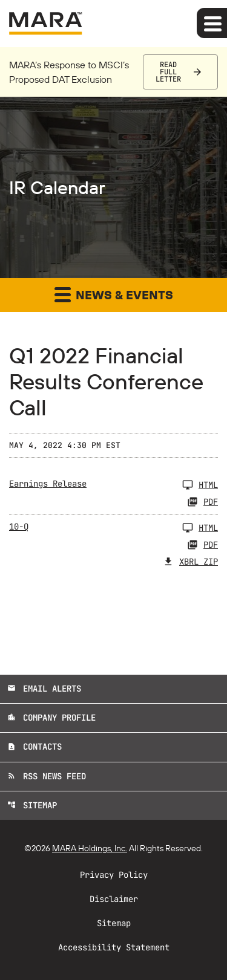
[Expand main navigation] (212, 23)
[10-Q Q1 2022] (113, 528)
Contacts (35, 747)
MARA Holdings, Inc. (90, 848)
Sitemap (32, 805)
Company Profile (51, 718)
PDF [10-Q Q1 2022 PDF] (202, 545)
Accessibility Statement (114, 947)
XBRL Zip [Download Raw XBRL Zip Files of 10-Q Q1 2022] (190, 562)
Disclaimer (114, 899)
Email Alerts (44, 689)
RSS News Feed (47, 776)
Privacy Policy (114, 875)
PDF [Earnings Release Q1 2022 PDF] (202, 502)
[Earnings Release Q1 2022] (113, 485)
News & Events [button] (114, 294)
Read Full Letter (168, 72)
